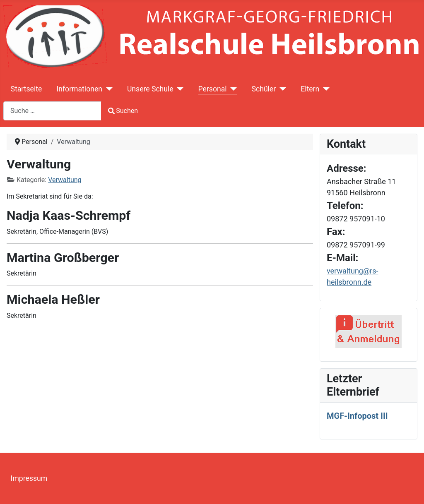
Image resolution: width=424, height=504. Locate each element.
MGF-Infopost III (357, 416)
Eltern (310, 89)
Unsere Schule (150, 89)
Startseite (26, 89)
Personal (213, 89)
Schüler (264, 89)
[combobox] (52, 111)
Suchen (123, 111)
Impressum (29, 478)
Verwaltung (65, 180)
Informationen (79, 89)
